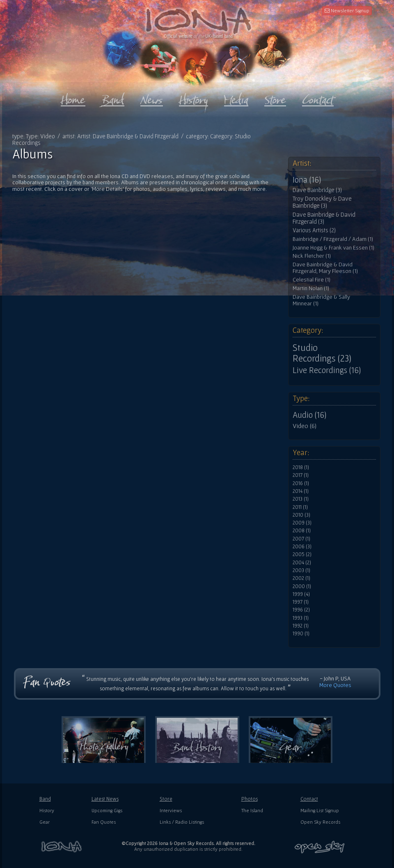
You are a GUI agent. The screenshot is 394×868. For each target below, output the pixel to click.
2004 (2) (302, 563)
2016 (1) (301, 483)
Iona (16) (307, 180)
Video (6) (305, 426)
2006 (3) (302, 547)
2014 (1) (301, 491)
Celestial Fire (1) (312, 280)
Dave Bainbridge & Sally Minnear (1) (321, 300)
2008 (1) (302, 531)
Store (166, 799)
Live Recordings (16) (327, 370)
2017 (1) (301, 475)
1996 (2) (301, 610)
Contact (309, 799)
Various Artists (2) (314, 230)
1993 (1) (301, 618)
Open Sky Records (320, 822)
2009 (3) (302, 523)
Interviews (171, 810)
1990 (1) (301, 634)
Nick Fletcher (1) (312, 256)
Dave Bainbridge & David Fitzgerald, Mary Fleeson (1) (325, 268)
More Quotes (335, 685)
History (47, 810)
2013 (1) (301, 499)
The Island (252, 810)
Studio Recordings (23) (322, 353)
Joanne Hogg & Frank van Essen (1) (333, 248)
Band (45, 799)
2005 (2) (302, 554)
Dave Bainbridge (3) (317, 190)
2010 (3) (301, 515)
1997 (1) (301, 602)
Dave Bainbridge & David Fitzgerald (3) (324, 218)
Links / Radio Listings (182, 822)
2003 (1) (301, 570)
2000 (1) (302, 586)
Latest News (105, 799)
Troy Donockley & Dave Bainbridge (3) (322, 202)
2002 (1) (301, 578)
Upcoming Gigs (107, 810)
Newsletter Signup (347, 10)
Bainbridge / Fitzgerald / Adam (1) (333, 239)
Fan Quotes (104, 822)
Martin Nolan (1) (311, 288)
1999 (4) (301, 594)
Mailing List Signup (320, 810)
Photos (250, 799)
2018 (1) (301, 467)
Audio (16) (309, 415)
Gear (45, 822)
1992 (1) (301, 626)
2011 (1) (300, 507)
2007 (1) (301, 539)
